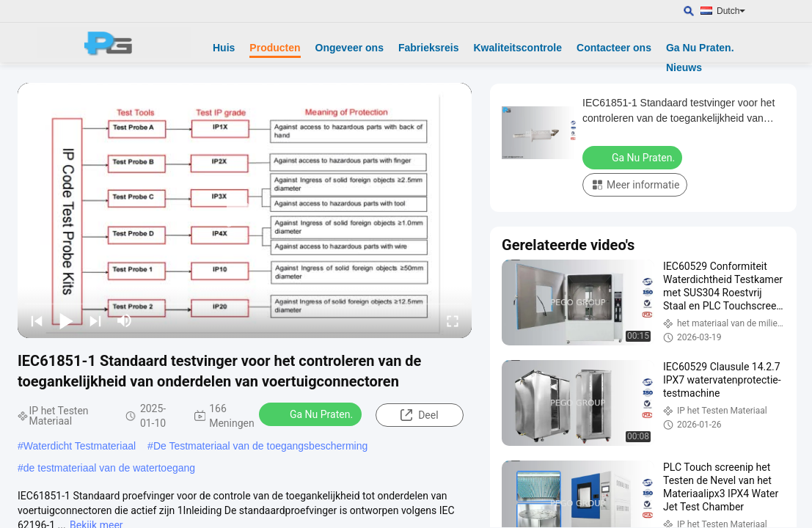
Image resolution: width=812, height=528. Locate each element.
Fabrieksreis (429, 48)
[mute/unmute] (125, 320)
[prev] (37, 320)
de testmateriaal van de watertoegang (109, 468)
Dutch (731, 11)
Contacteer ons (614, 48)
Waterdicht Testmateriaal (80, 446)
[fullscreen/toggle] (453, 320)
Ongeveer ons (350, 48)
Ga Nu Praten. (700, 48)
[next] (95, 320)
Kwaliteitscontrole (517, 48)
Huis (224, 48)
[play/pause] (66, 320)
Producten (275, 48)
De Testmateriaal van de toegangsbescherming (260, 446)
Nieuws (684, 67)
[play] (245, 210)
